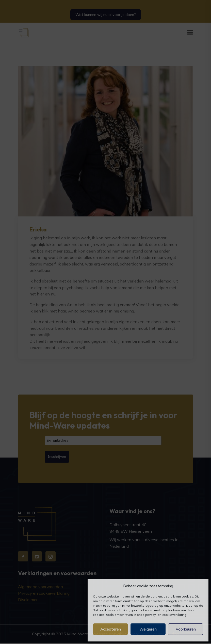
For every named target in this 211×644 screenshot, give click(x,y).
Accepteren (111, 629)
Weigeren (148, 629)
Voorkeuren (186, 629)
